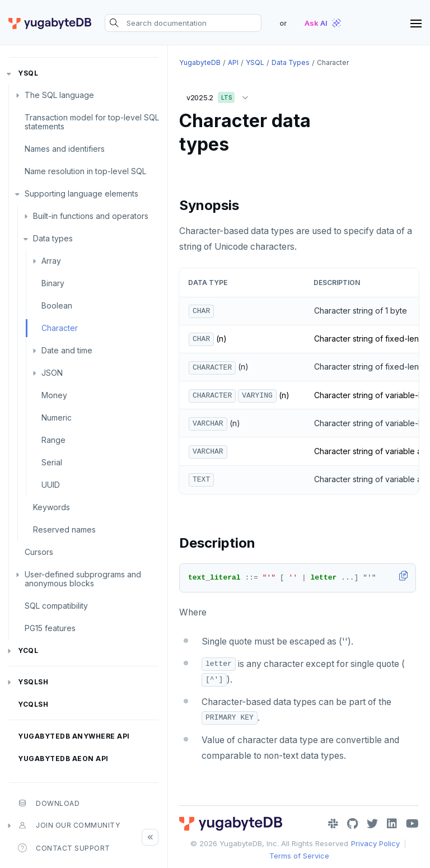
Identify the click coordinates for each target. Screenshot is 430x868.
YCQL (28, 650)
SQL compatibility (56, 606)
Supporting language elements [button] (81, 193)
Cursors (39, 552)
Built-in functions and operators (91, 216)
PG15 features (50, 628)
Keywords (52, 507)
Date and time (67, 350)
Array (51, 261)
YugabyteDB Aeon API (63, 759)
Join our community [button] (69, 825)
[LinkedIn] (392, 824)
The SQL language (59, 95)
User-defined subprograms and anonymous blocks (83, 579)
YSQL (28, 73)
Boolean (57, 305)
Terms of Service (299, 856)
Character (60, 328)
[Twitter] (372, 824)
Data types (53, 238)
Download (49, 803)
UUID (51, 485)
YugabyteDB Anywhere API (74, 736)
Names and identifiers (65, 149)
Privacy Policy (375, 843)
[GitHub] (352, 824)
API (233, 62)
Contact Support (64, 848)
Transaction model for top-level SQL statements (92, 122)
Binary (53, 283)
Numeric (57, 417)
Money (54, 395)
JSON (52, 373)
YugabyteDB (200, 62)
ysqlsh (33, 682)
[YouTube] (412, 824)
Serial (52, 462)
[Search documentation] (183, 23)
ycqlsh (33, 704)
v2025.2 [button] (220, 95)
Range (53, 440)
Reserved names (64, 529)
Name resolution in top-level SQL (85, 171)
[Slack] (333, 824)
